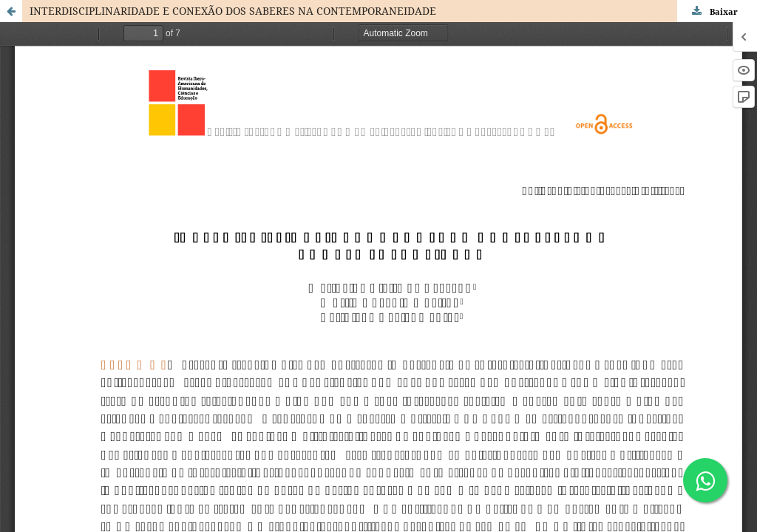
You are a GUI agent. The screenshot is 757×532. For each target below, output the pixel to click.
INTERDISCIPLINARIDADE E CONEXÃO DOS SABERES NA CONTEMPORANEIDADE (233, 11)
